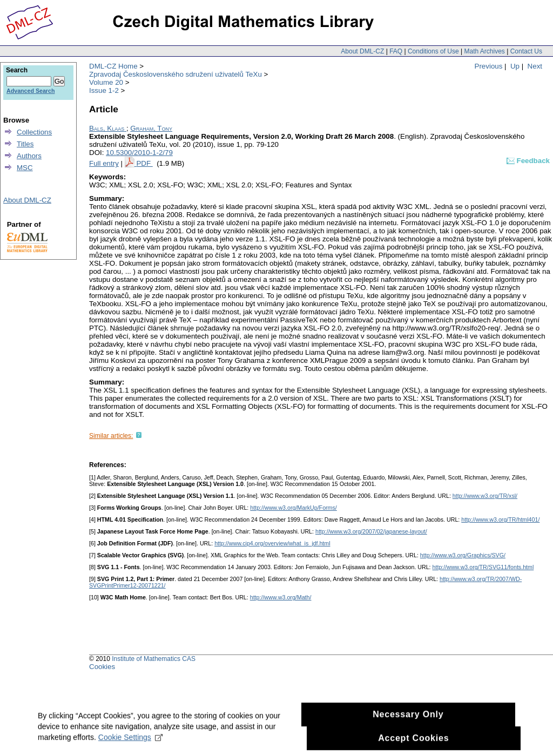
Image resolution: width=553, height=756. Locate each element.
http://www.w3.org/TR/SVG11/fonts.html (483, 567)
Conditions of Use (433, 51)
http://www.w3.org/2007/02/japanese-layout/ (371, 531)
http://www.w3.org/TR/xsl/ (485, 496)
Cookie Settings (130, 743)
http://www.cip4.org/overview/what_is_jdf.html (272, 543)
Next (535, 66)
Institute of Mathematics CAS (154, 659)
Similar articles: (111, 436)
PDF (144, 163)
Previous (489, 66)
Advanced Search (31, 91)
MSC (25, 168)
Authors (29, 156)
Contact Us (526, 51)
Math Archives (484, 51)
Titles (25, 144)
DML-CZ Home (113, 66)
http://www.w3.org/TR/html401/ (500, 519)
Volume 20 (106, 82)
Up (515, 66)
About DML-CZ (362, 51)
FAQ (396, 51)
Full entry (104, 163)
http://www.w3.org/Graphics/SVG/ (463, 555)
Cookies (102, 667)
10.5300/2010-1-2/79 (139, 153)
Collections (34, 132)
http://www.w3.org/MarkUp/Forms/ (293, 508)
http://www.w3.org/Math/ (281, 597)
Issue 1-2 (104, 90)
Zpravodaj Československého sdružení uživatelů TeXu (176, 74)
